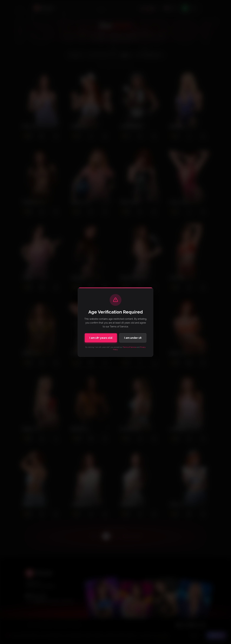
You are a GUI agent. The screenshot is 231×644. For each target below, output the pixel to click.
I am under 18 (133, 338)
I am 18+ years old (101, 338)
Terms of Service (129, 347)
